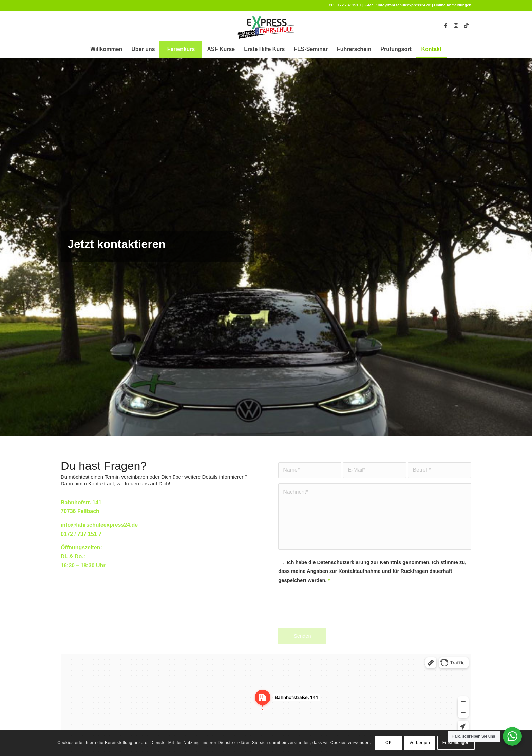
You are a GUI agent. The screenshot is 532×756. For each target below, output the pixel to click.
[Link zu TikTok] (466, 25)
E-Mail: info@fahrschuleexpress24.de (397, 5)
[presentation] (330, 612)
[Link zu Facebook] (446, 25)
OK (389, 743)
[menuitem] (106, 49)
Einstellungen (456, 743)
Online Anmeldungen (453, 5)
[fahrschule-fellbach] (266, 25)
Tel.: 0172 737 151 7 (344, 5)
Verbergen (420, 743)
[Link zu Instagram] (456, 25)
